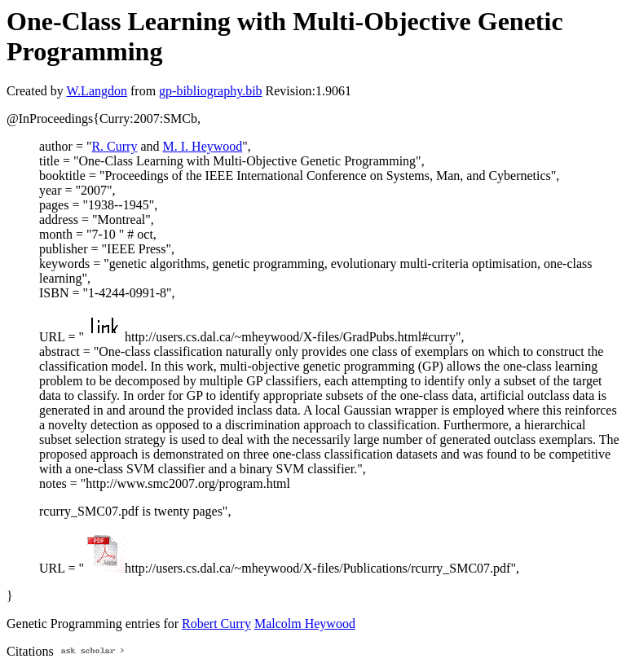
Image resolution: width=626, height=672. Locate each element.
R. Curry (114, 146)
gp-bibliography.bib (211, 91)
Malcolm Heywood (305, 624)
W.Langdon (97, 91)
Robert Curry (216, 624)
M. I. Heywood (203, 146)
